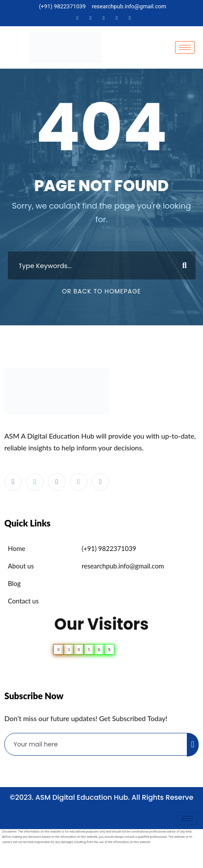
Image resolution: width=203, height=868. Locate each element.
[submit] (193, 745)
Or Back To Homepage (101, 291)
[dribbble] (79, 482)
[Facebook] (78, 18)
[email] (96, 744)
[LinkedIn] (104, 18)
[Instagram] (130, 18)
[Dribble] (117, 18)
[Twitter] (91, 18)
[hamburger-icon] (185, 47)
